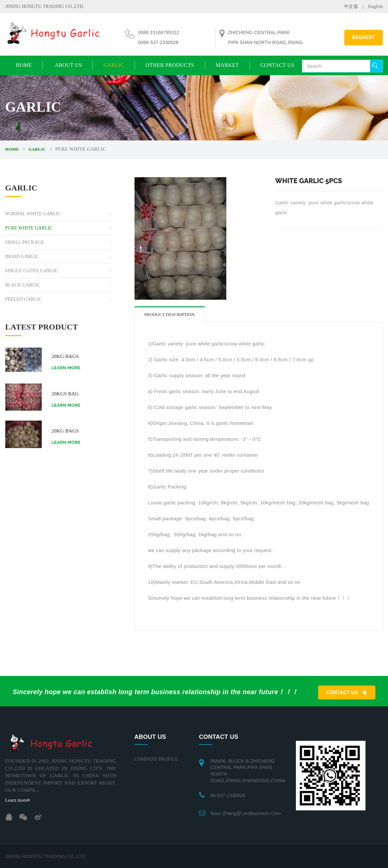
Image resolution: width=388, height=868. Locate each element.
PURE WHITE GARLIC (29, 228)
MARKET (227, 65)
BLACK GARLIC (23, 285)
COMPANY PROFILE (156, 759)
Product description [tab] (170, 314)
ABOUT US (68, 65)
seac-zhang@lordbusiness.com (246, 813)
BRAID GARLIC (22, 256)
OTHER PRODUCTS (170, 65)
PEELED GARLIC (24, 299)
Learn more (66, 368)
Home (24, 65)
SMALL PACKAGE (25, 242)
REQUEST (363, 37)
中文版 (351, 6)
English (375, 6)
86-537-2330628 (228, 795)
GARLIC (114, 65)
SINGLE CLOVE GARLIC (32, 271)
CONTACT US (277, 65)
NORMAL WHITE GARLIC (33, 214)
